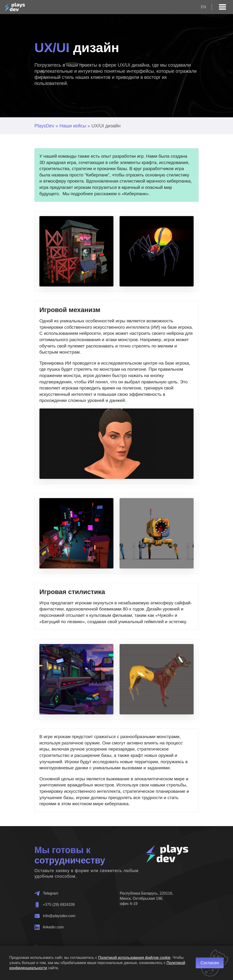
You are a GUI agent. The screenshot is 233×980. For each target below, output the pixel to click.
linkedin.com (49, 927)
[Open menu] (222, 7)
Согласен (210, 963)
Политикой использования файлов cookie (134, 958)
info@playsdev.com (55, 916)
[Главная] (15, 7)
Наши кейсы (73, 126)
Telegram (46, 893)
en (203, 7)
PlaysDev (44, 126)
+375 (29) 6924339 (55, 905)
